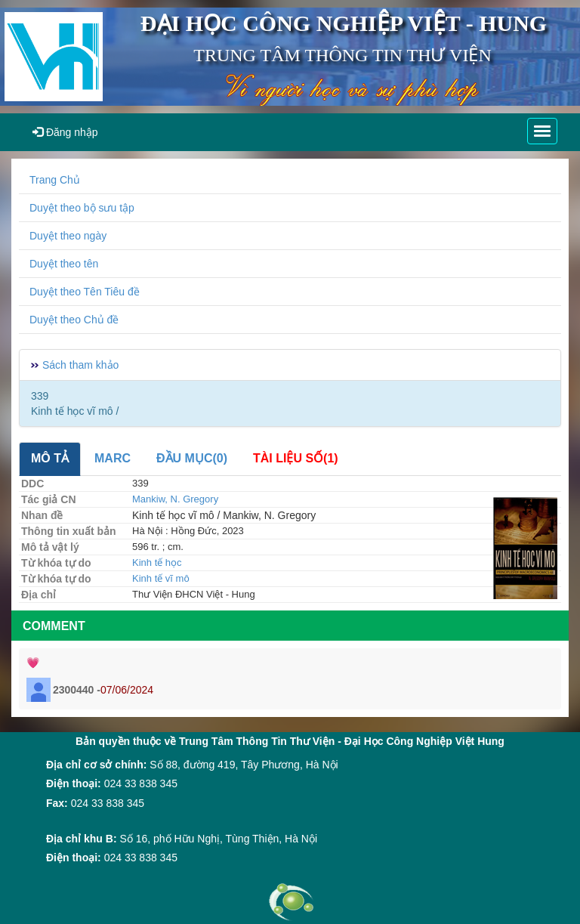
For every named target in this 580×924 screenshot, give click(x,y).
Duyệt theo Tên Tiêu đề (85, 292)
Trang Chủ (55, 180)
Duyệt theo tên (64, 264)
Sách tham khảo (80, 365)
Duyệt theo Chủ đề (74, 320)
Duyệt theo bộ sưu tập (82, 208)
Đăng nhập (65, 132)
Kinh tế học (157, 562)
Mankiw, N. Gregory (175, 499)
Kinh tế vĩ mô (161, 578)
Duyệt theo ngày (68, 236)
